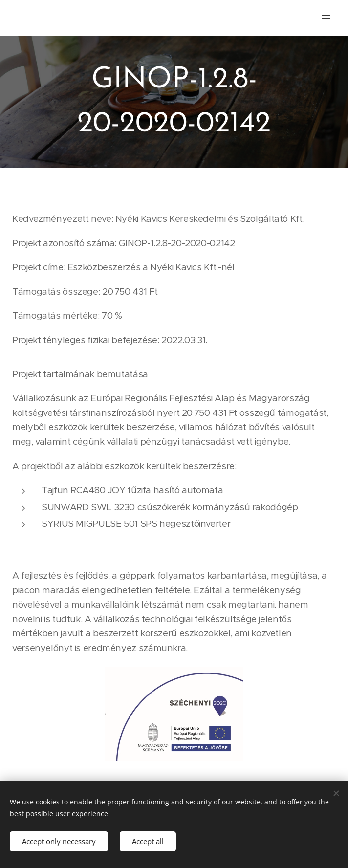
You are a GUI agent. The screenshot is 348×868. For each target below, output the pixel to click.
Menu (326, 19)
